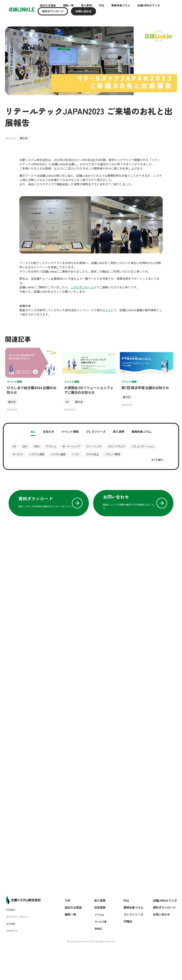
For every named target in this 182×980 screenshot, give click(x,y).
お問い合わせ (83, 11)
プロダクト (12, 931)
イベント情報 (70, 432)
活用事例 (100, 907)
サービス (18, 454)
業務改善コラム (121, 5)
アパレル (51, 446)
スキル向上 (92, 454)
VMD (37, 446)
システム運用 (37, 454)
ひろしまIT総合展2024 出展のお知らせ (32, 390)
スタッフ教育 (113, 454)
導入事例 (86, 5)
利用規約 (11, 910)
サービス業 (101, 922)
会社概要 (11, 924)
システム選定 (58, 454)
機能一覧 (68, 5)
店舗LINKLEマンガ (149, 5)
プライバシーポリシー (18, 917)
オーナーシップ (71, 446)
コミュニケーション (143, 446)
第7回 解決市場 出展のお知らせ (145, 388)
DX (67, 402)
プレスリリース (96, 432)
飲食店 (98, 929)
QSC (25, 446)
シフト (76, 454)
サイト (107, 310)
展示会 (24, 138)
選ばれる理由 (48, 5)
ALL (33, 432)
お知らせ (49, 432)
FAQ (101, 5)
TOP (68, 900)
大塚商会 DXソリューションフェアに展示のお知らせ (89, 390)
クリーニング (94, 446)
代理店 (128, 921)
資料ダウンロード (53, 11)
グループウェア (117, 446)
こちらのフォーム (82, 287)
